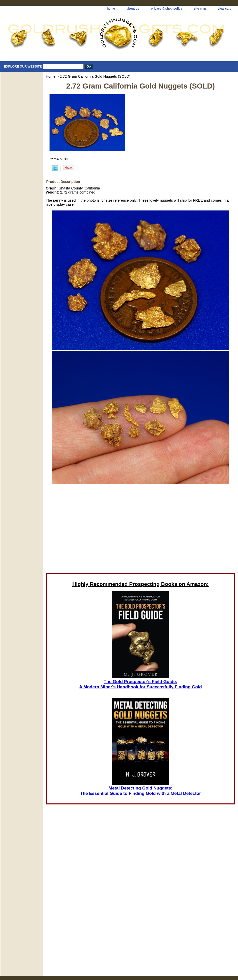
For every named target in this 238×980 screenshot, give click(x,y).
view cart (224, 9)
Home (51, 76)
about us (133, 9)
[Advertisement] (95, 528)
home (111, 9)
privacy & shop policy (166, 9)
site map (200, 9)
